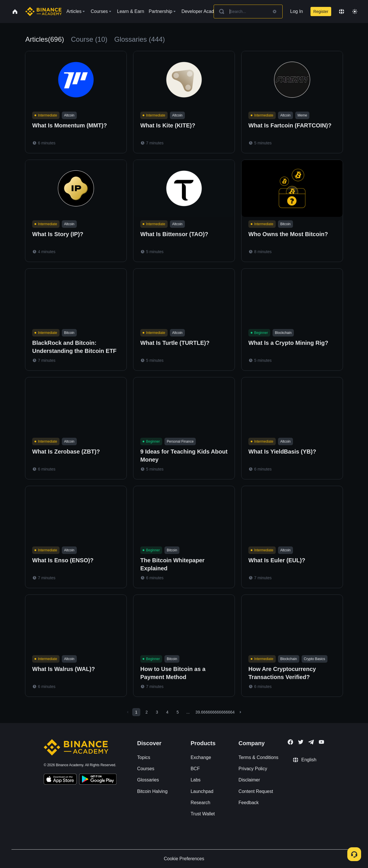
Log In (296, 11)
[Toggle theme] (355, 12)
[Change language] (342, 12)
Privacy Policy (253, 769)
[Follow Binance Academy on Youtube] (321, 742)
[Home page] (44, 12)
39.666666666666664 (215, 712)
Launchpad (202, 791)
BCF (195, 769)
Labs (196, 780)
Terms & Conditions (259, 757)
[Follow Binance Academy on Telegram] (311, 742)
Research (200, 803)
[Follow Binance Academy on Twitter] (301, 742)
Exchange (201, 757)
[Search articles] (248, 12)
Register (321, 12)
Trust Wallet (203, 814)
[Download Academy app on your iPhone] (60, 780)
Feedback (249, 803)
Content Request (256, 791)
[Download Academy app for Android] (98, 780)
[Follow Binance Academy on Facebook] (290, 742)
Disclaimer (249, 780)
